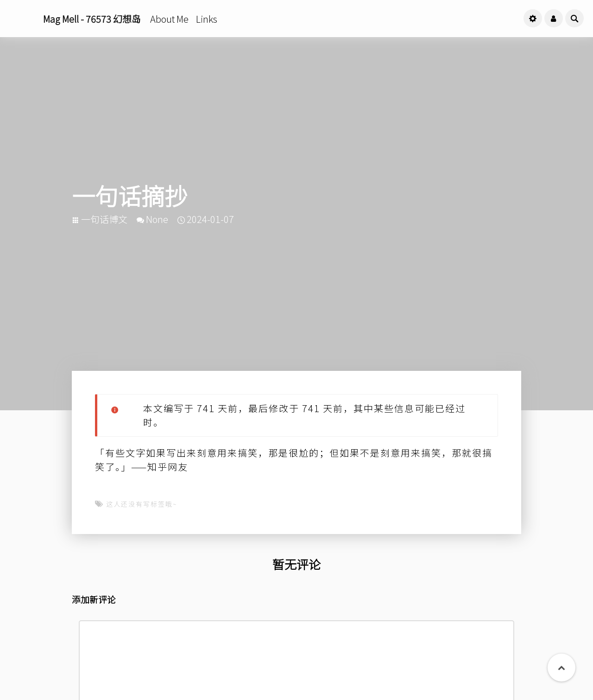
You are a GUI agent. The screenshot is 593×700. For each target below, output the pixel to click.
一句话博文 (104, 219)
